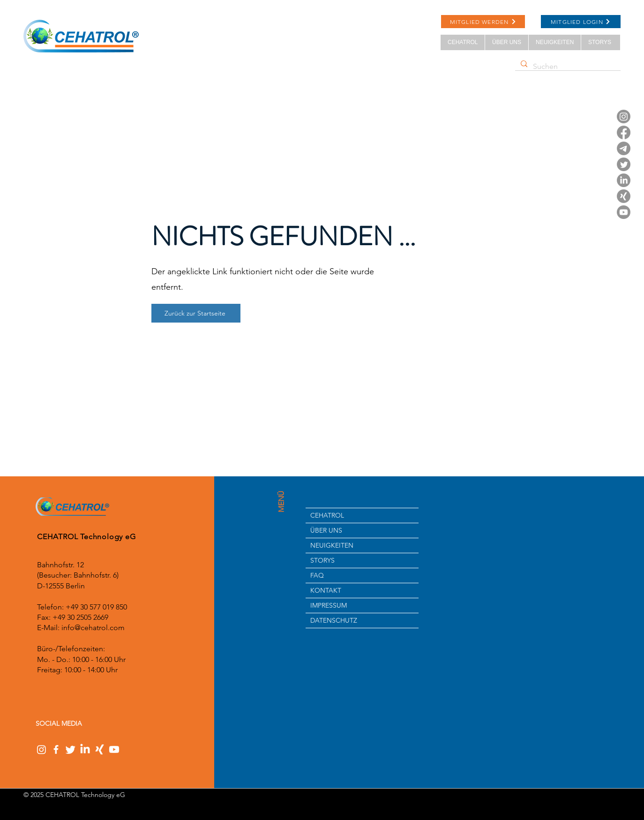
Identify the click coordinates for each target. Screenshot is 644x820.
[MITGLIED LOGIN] (581, 22)
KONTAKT (326, 590)
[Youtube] (624, 212)
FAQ (317, 575)
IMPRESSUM (329, 605)
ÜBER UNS (326, 530)
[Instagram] (624, 117)
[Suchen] (567, 67)
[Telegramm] (624, 148)
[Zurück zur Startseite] (196, 313)
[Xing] (624, 196)
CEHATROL (327, 515)
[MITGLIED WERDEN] (483, 22)
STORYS (322, 560)
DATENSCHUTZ (334, 620)
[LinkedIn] (624, 180)
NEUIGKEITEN (332, 545)
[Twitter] (624, 164)
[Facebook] (624, 132)
